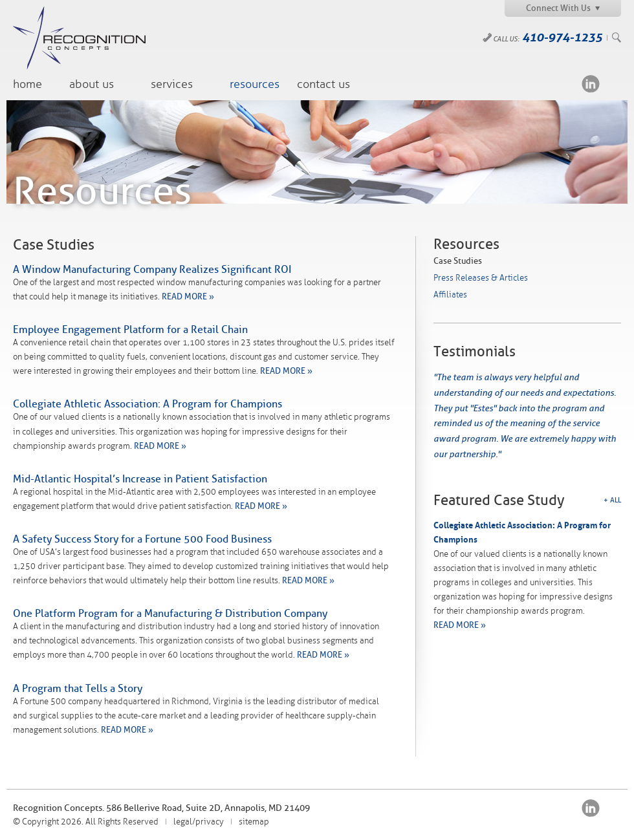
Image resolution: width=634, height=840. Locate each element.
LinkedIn (591, 84)
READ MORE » (188, 296)
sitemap (254, 822)
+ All (612, 500)
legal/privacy (199, 822)
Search (617, 38)
